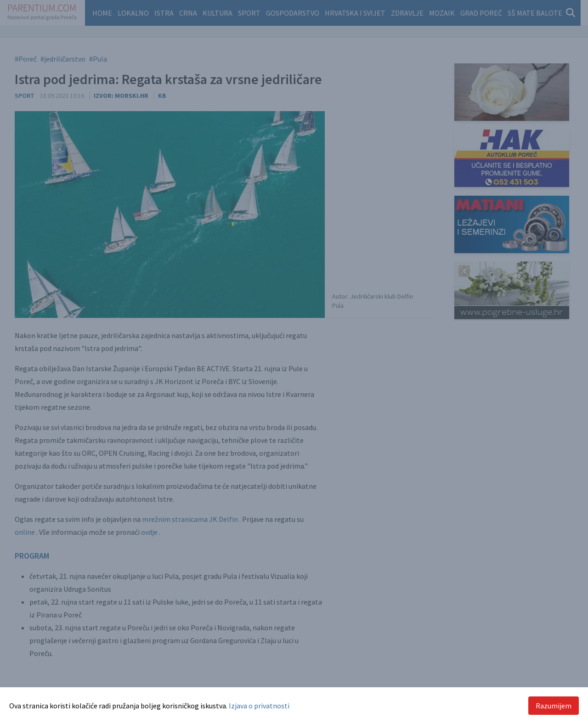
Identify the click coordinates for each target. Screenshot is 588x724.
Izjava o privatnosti (259, 706)
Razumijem (554, 706)
